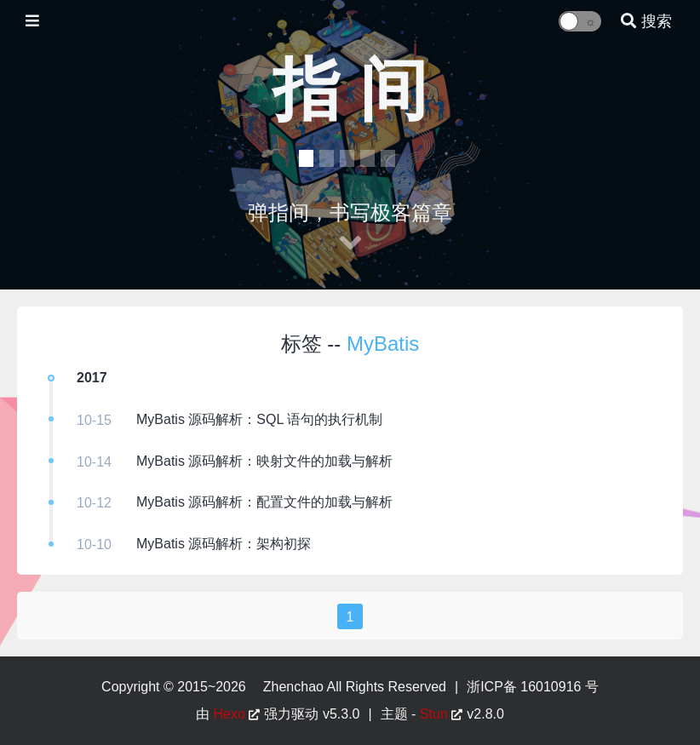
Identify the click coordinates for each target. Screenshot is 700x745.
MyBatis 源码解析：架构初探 (224, 544)
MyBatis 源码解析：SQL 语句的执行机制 (259, 419)
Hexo (230, 714)
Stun (434, 714)
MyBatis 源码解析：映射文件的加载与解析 (264, 461)
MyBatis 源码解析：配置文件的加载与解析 (264, 502)
